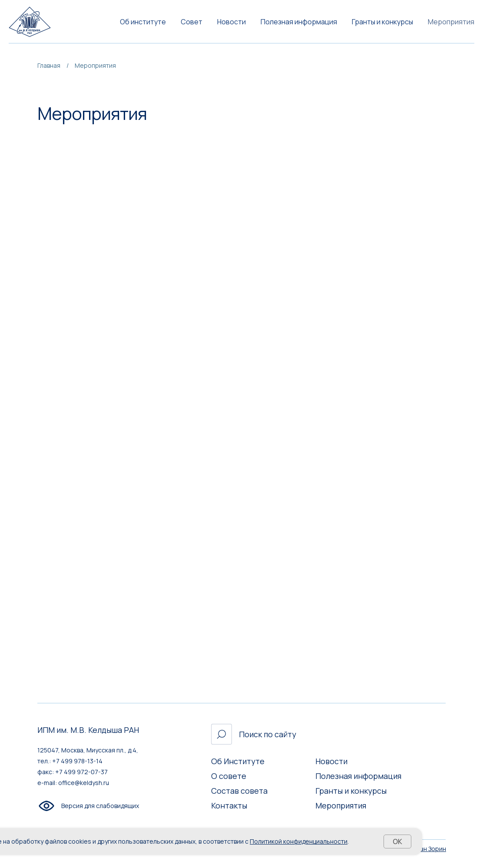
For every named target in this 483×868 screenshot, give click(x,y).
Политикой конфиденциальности (299, 841)
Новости (232, 22)
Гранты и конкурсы (382, 22)
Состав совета (239, 791)
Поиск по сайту (268, 734)
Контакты (229, 805)
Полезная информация (299, 22)
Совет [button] (192, 22)
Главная (49, 65)
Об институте (143, 22)
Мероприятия (451, 22)
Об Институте (238, 761)
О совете (229, 776)
